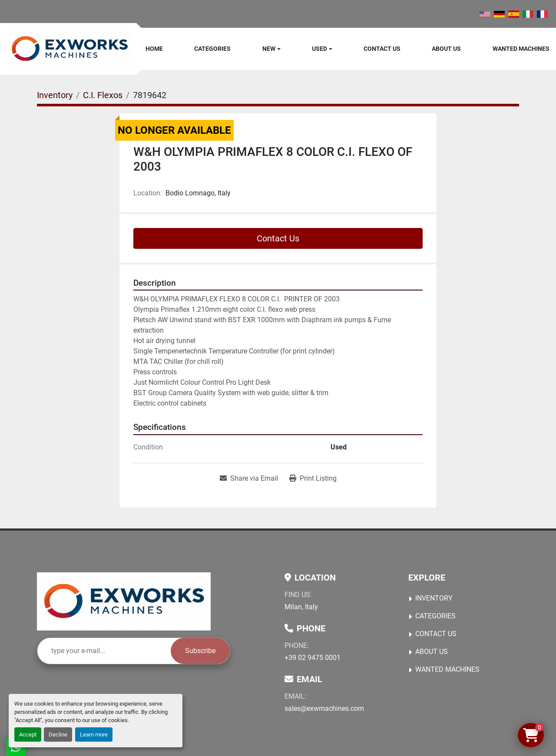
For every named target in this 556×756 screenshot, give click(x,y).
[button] (271, 49)
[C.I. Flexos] (103, 95)
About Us (446, 49)
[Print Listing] (313, 479)
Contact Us (382, 49)
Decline (58, 735)
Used (319, 49)
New (269, 49)
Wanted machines (521, 49)
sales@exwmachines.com (324, 708)
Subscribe (200, 651)
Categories (212, 49)
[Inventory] (55, 95)
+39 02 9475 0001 (313, 658)
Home (154, 49)
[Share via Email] (249, 479)
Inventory (434, 598)
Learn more (94, 735)
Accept (28, 735)
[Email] (104, 651)
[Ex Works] (124, 601)
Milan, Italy (301, 607)
